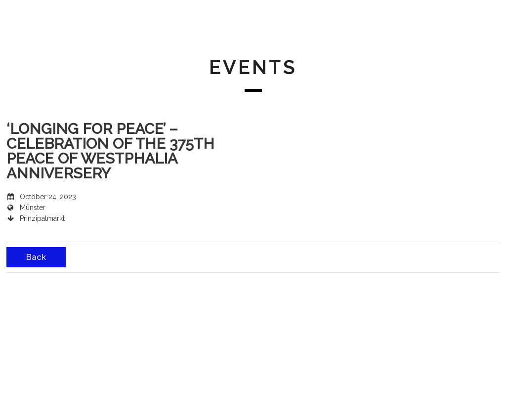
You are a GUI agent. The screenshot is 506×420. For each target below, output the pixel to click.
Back (36, 257)
